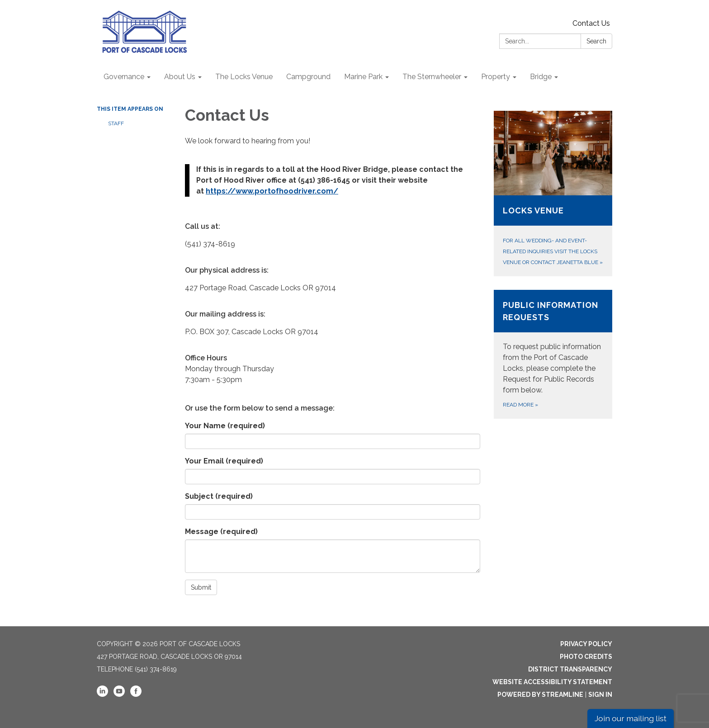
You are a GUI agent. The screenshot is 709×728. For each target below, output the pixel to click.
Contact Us (591, 23)
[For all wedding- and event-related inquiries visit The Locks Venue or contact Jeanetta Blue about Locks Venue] (553, 194)
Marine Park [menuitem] (363, 77)
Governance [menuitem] (124, 77)
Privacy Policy (586, 644)
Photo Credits (586, 657)
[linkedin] (102, 695)
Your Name (225, 426)
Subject (219, 496)
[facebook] (136, 695)
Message (221, 532)
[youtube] (119, 695)
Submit (201, 587)
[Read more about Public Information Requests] (553, 354)
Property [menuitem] (496, 77)
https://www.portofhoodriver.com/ (272, 191)
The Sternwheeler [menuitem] (432, 77)
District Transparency (570, 669)
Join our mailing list (631, 718)
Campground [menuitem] (308, 77)
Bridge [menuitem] (541, 77)
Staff (116, 123)
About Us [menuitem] (180, 77)
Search (596, 41)
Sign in (600, 695)
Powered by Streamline (540, 695)
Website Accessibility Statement (552, 682)
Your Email (224, 461)
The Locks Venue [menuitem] (244, 77)
